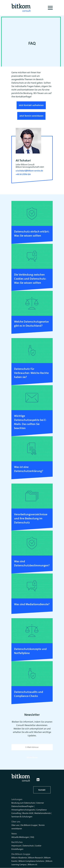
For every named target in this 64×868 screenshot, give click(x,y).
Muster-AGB (28, 813)
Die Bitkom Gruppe (29, 825)
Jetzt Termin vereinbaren (31, 116)
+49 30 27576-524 (23, 174)
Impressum (16, 846)
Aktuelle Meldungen (20, 837)
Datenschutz (28, 846)
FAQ (32, 837)
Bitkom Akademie (19, 858)
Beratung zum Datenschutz (23, 803)
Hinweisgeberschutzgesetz (23, 810)
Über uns (15, 825)
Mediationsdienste (43, 813)
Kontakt (42, 790)
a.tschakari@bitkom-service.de (29, 171)
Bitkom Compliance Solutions (31, 861)
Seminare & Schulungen (22, 817)
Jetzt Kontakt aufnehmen (31, 105)
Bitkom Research (36, 858)
